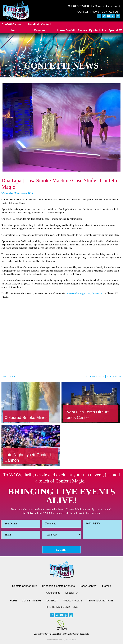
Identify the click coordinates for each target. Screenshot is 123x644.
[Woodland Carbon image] (61, 625)
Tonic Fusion (71, 640)
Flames (82, 30)
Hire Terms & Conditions (61, 607)
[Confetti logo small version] (62, 570)
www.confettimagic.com (78, 293)
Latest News (8, 377)
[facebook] (99, 16)
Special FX (115, 30)
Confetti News (88, 12)
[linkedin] (113, 16)
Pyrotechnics (98, 30)
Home (13, 601)
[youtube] (109, 16)
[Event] (61, 535)
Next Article (114, 377)
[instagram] (118, 16)
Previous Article (94, 377)
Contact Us (110, 12)
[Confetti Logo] (16, 11)
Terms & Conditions (100, 601)
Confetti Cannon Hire (12, 27)
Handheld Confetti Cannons (40, 27)
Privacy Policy (73, 601)
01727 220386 (82, 6)
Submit (61, 550)
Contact (52, 601)
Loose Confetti (66, 30)
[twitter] (104, 16)
